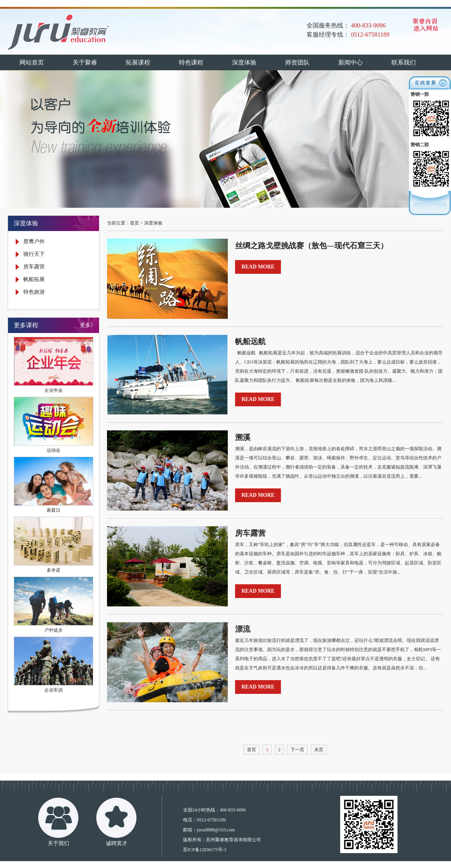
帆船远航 (250, 341)
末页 (319, 750)
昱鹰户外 (34, 242)
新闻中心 (350, 62)
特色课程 (191, 62)
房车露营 (34, 267)
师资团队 (297, 62)
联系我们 (404, 62)
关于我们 (58, 843)
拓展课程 (138, 62)
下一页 (297, 750)
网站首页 (32, 62)
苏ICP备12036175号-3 (205, 850)
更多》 (88, 325)
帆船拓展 (34, 279)
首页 (135, 223)
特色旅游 (34, 292)
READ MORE (258, 267)
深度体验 (244, 62)
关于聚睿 (85, 62)
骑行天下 (34, 254)
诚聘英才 (117, 843)
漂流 (243, 629)
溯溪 (243, 437)
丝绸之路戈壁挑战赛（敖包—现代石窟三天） (311, 246)
